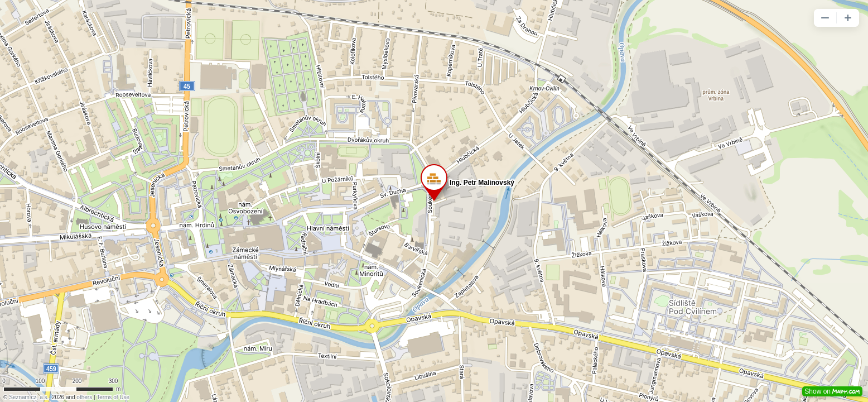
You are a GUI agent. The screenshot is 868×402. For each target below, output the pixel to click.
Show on (832, 391)
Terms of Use (113, 397)
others (84, 397)
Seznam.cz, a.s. (29, 397)
